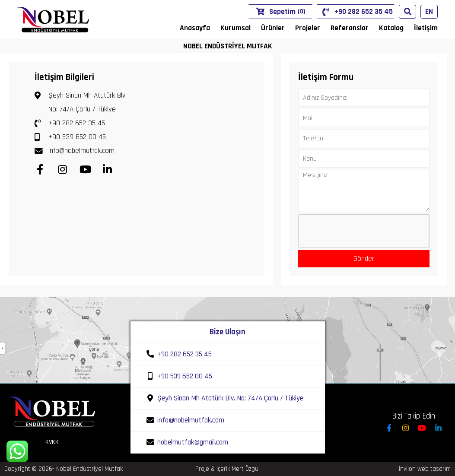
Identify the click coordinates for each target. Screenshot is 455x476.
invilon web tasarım (425, 469)
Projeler (308, 28)
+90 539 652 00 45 (70, 137)
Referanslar (350, 28)
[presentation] (364, 232)
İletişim (426, 28)
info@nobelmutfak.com (75, 151)
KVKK (52, 442)
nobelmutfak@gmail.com (193, 442)
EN (429, 12)
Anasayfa (195, 28)
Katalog (391, 28)
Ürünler (273, 28)
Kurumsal (235, 28)
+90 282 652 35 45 (356, 12)
